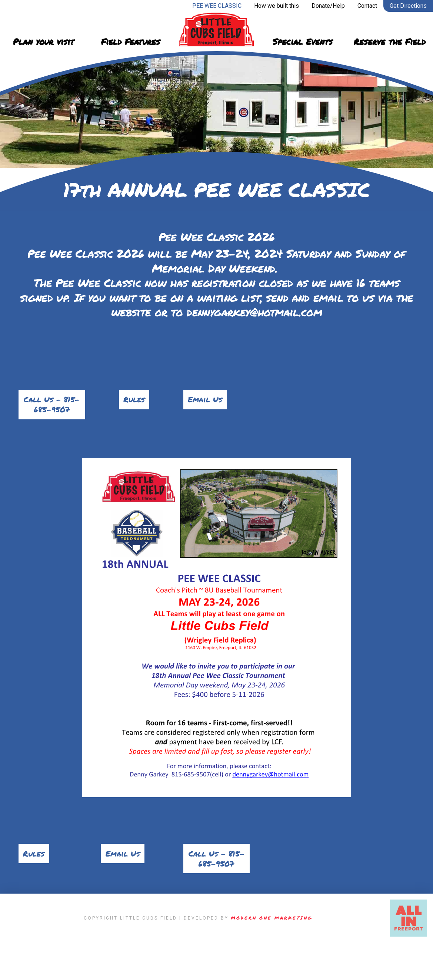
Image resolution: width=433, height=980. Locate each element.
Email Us (209, 402)
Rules (134, 402)
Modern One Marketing (272, 955)
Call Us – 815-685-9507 (52, 414)
